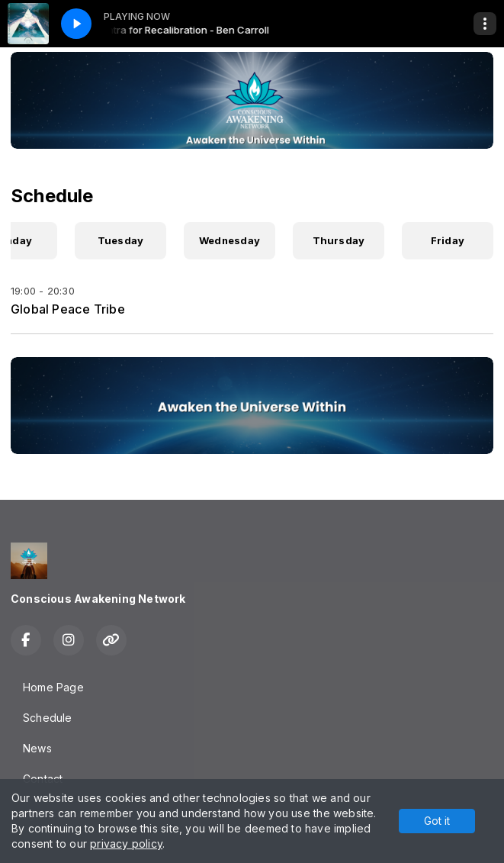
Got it (437, 821)
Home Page (53, 687)
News (37, 748)
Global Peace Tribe (68, 309)
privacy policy (126, 844)
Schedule (48, 718)
